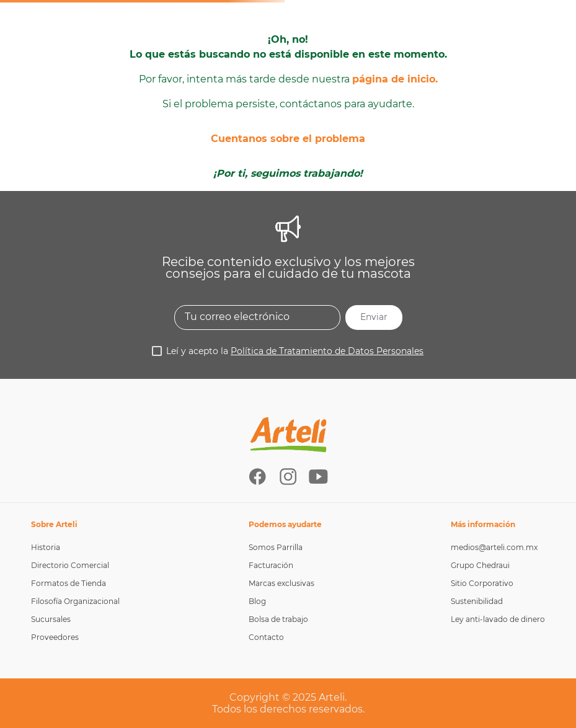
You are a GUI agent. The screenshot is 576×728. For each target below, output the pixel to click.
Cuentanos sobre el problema (288, 139)
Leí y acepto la (295, 351)
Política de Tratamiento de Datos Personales (327, 351)
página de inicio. (395, 79)
